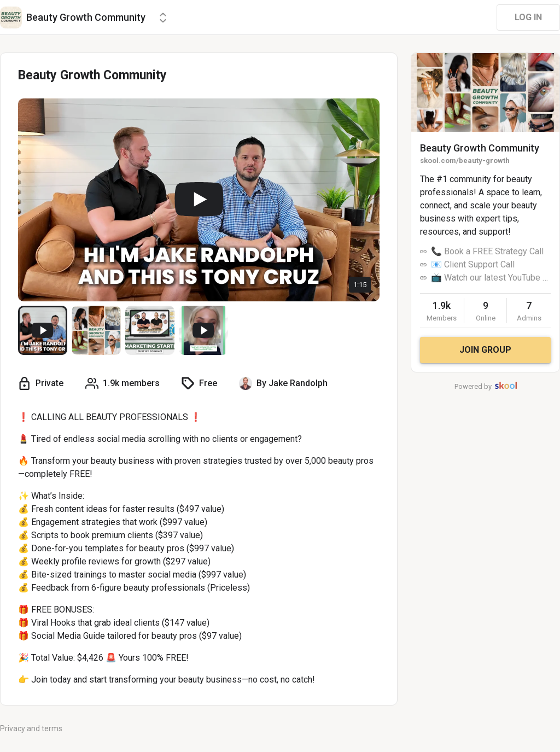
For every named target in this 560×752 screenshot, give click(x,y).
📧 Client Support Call (473, 264)
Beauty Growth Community (480, 148)
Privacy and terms (31, 728)
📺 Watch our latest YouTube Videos (491, 278)
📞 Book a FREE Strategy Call (487, 251)
